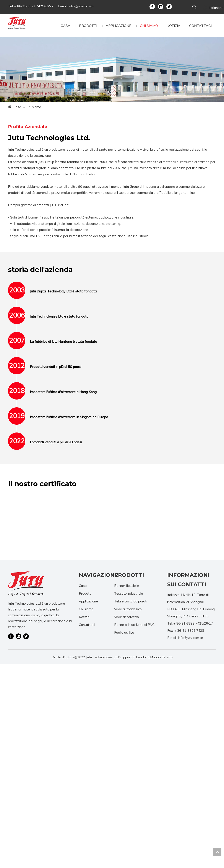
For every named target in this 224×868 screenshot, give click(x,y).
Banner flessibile (127, 586)
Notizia (84, 617)
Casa (83, 586)
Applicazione (88, 601)
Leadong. (143, 657)
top (217, 852)
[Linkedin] (161, 6)
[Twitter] (169, 6)
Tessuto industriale (129, 593)
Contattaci (87, 625)
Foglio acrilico (124, 632)
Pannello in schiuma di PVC (134, 625)
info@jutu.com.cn (81, 6)
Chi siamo (86, 609)
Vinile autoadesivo (128, 609)
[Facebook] (152, 6)
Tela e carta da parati (131, 601)
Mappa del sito (161, 657)
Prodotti (85, 593)
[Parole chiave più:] (194, 7)
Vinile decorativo (127, 617)
